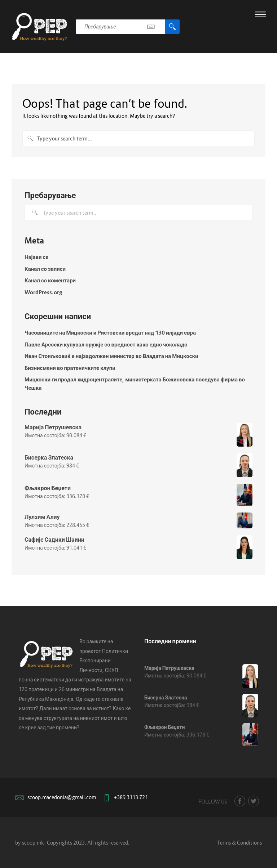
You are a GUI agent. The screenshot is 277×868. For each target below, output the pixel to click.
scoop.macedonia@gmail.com (62, 797)
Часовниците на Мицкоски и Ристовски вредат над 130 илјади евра (110, 332)
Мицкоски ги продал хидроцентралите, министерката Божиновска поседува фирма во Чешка (135, 383)
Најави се (36, 257)
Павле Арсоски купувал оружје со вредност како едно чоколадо (106, 344)
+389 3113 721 (131, 797)
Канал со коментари (50, 280)
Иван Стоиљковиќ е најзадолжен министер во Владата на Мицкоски (111, 356)
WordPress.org (43, 292)
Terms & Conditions (239, 843)
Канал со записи (45, 269)
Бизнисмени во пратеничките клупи (70, 368)
